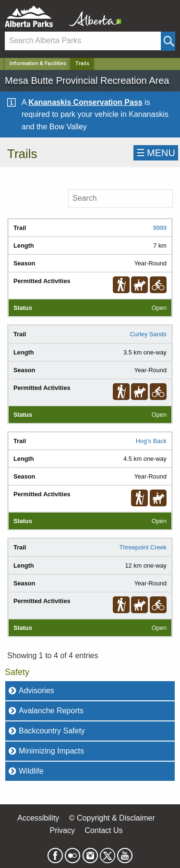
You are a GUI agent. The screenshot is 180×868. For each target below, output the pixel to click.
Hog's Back (151, 441)
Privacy (62, 830)
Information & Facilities (38, 63)
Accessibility (38, 818)
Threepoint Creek (143, 547)
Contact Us (103, 830)
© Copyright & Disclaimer (112, 818)
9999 (160, 228)
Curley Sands (148, 334)
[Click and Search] (168, 41)
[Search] (83, 41)
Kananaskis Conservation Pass (85, 102)
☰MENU (156, 153)
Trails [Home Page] (82, 63)
